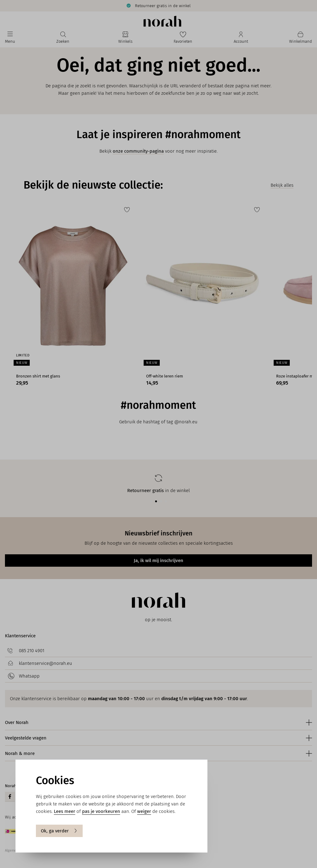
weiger (144, 811)
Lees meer (65, 811)
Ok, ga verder (59, 831)
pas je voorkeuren (101, 811)
